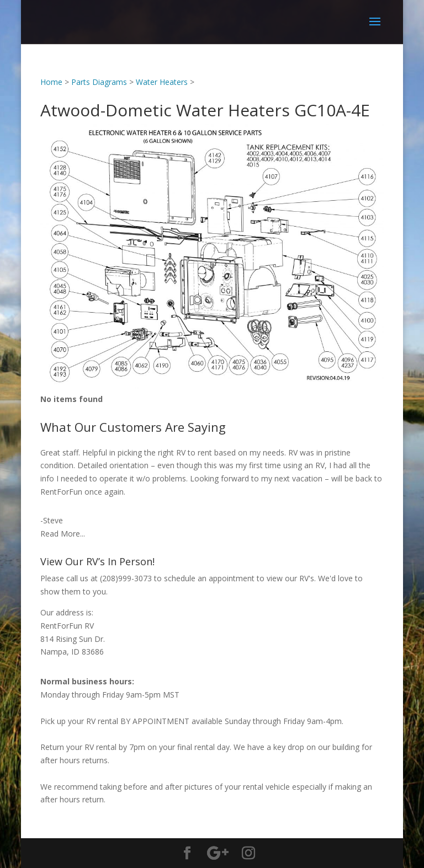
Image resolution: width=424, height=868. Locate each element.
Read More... (63, 534)
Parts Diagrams (99, 82)
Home (51, 82)
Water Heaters (162, 82)
